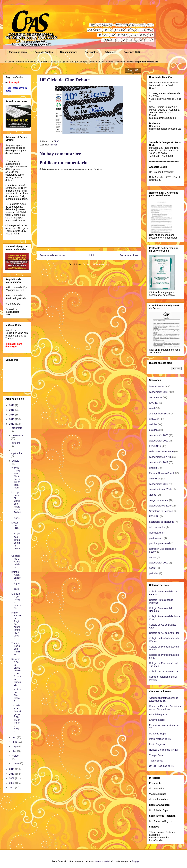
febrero (16, 763)
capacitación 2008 (159, 435)
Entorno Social (157, 720)
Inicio (92, 255)
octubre (16, 443)
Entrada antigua (129, 255)
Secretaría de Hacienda (162, 522)
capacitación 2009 (159, 392)
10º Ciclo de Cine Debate (16, 695)
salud (152, 408)
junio (15, 742)
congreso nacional (159, 500)
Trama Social (156, 761)
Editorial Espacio (158, 715)
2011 (12, 769)
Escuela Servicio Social (161, 473)
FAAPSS (154, 403)
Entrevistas (91, 52)
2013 (12, 419)
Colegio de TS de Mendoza (163, 672)
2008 (12, 783)
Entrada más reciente (52, 255)
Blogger (136, 861)
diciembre (17, 428)
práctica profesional (159, 543)
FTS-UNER (155, 446)
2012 (12, 424)
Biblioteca (111, 52)
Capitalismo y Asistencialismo (16, 562)
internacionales (157, 527)
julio (14, 737)
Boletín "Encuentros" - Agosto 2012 (16, 581)
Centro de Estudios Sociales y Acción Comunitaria (165, 708)
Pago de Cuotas (44, 52)
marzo (15, 756)
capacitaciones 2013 (160, 457)
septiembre (17, 453)
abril (14, 751)
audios (153, 557)
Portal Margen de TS (160, 739)
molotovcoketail (102, 861)
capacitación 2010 (159, 441)
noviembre (17, 435)
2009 (12, 778)
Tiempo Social (157, 755)
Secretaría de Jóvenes (161, 511)
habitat (153, 568)
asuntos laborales (158, 414)
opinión (153, 468)
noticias (54, 145)
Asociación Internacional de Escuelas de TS (164, 699)
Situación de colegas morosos (16, 601)
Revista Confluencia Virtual (163, 750)
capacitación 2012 (159, 484)
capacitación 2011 (159, 462)
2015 (12, 410)
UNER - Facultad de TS (162, 766)
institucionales (157, 387)
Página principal (18, 52)
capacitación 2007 (159, 563)
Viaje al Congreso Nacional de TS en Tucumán (16, 478)
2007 (12, 788)
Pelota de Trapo (158, 734)
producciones (156, 538)
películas (154, 573)
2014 (12, 415)
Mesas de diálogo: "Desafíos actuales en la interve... (16, 537)
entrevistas (155, 479)
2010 (12, 774)
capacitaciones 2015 (160, 506)
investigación (156, 533)
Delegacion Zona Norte (161, 452)
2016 (12, 405)
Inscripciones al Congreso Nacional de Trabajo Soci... (16, 505)
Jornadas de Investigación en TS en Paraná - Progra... (16, 718)
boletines (154, 430)
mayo (15, 746)
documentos (156, 397)
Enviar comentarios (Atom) (96, 264)
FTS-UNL (154, 516)
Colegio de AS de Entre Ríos (164, 633)
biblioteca (154, 419)
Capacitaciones (69, 52)
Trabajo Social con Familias (16, 649)
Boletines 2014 (132, 52)
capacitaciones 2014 (160, 489)
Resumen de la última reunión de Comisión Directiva (16, 672)
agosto (15, 461)
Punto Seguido (157, 744)
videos (152, 495)
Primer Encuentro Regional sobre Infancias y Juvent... (16, 625)
